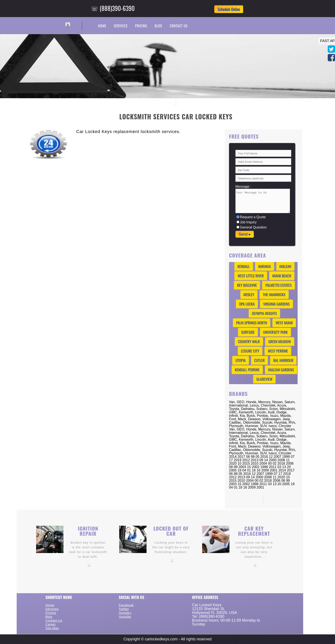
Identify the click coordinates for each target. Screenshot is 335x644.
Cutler (259, 360)
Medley (249, 294)
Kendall (244, 266)
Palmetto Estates (278, 285)
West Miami (284, 323)
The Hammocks (274, 294)
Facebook (126, 605)
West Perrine (278, 351)
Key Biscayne (247, 285)
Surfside (248, 332)
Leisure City (250, 351)
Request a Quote (251, 217)
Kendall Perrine (247, 370)
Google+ (125, 613)
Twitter (124, 609)
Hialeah (285, 266)
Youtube (125, 617)
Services (121, 26)
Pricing (141, 26)
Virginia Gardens (276, 304)
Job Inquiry (247, 222)
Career (51, 624)
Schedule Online (229, 9)
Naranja (265, 266)
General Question (252, 227)
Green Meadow (280, 341)
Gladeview (264, 379)
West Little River (251, 276)
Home (102, 26)
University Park (275, 332)
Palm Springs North (252, 323)
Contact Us (179, 26)
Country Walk (249, 341)
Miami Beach (282, 276)
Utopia (241, 360)
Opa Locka (247, 304)
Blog (159, 26)
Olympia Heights (264, 313)
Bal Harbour (283, 360)
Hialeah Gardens (281, 370)
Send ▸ (245, 234)
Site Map (52, 628)
